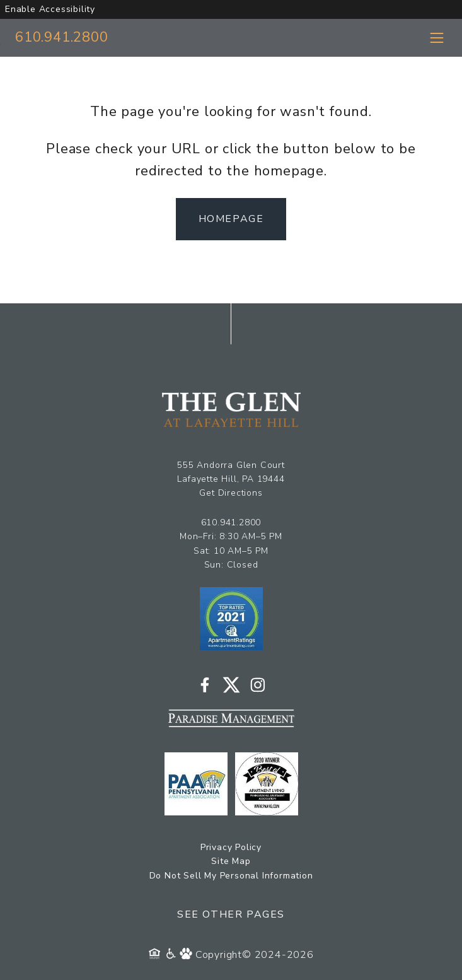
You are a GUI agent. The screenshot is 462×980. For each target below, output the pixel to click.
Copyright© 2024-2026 (255, 955)
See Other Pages (231, 914)
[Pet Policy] (188, 955)
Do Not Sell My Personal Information (231, 876)
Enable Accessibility (50, 9)
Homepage (231, 219)
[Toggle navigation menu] (436, 38)
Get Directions (231, 493)
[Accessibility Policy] (172, 955)
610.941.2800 (62, 37)
